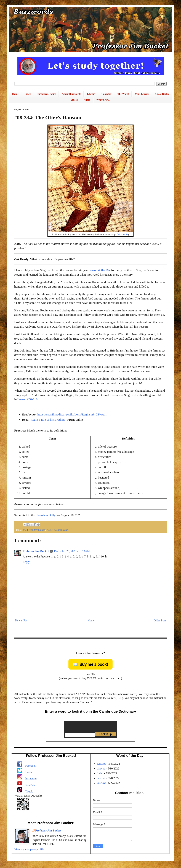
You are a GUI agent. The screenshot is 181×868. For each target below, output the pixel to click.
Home (15, 94)
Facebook (31, 766)
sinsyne (101, 768)
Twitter (29, 772)
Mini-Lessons (142, 94)
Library (91, 94)
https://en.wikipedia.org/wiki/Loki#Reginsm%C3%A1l (72, 414)
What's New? (103, 100)
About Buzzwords (71, 94)
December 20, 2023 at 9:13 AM (72, 551)
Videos (74, 100)
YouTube (30, 785)
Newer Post (22, 620)
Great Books (162, 94)
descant (101, 778)
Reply (26, 562)
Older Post (160, 620)
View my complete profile (29, 849)
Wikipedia (123, 234)
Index (28, 94)
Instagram (31, 778)
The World (123, 94)
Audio (87, 100)
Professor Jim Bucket (36, 551)
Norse (50, 530)
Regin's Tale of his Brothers (48, 420)
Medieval (28, 530)
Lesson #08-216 (99, 270)
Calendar (107, 94)
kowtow (101, 783)
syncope (101, 764)
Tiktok (29, 791)
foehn (100, 773)
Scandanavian (61, 530)
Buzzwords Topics (46, 94)
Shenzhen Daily (46, 515)
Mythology (40, 530)
